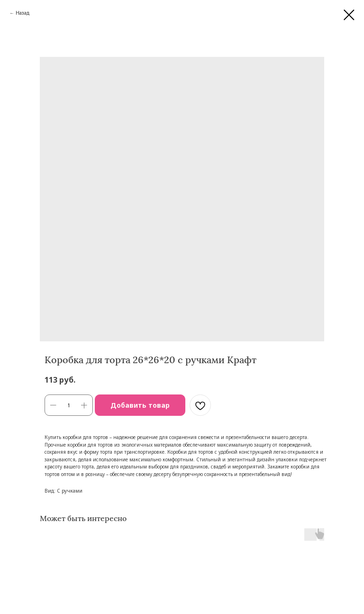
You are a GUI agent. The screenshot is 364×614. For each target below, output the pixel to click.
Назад (23, 13)
